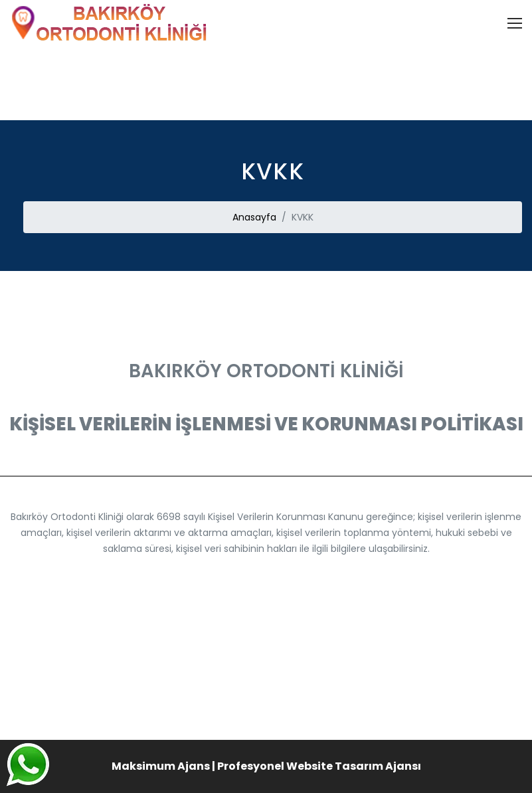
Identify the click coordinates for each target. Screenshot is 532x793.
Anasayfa (254, 217)
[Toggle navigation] (515, 23)
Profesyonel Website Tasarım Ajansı (319, 766)
